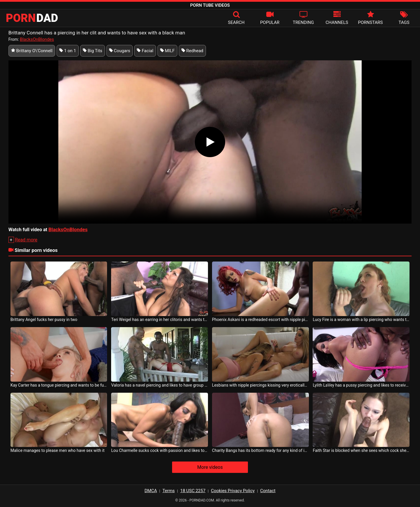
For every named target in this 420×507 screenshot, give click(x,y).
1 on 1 (68, 51)
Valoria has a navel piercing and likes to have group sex (160, 385)
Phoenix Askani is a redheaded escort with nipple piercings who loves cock (260, 320)
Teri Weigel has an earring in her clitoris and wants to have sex (160, 320)
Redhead (192, 51)
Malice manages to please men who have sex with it (58, 450)
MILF (167, 51)
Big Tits (93, 51)
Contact (268, 491)
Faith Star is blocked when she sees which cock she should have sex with (361, 450)
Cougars (120, 51)
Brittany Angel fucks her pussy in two (44, 320)
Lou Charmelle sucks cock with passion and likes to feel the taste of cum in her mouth (160, 450)
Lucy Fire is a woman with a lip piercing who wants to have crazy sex (361, 320)
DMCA (151, 491)
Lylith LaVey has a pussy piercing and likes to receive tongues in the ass (361, 385)
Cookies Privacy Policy (233, 491)
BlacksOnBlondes (37, 39)
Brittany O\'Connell (32, 51)
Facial (145, 51)
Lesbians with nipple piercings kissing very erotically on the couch (260, 385)
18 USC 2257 (193, 491)
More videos (210, 467)
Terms (169, 491)
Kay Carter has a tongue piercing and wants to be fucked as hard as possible (59, 385)
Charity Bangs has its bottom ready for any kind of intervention (260, 450)
